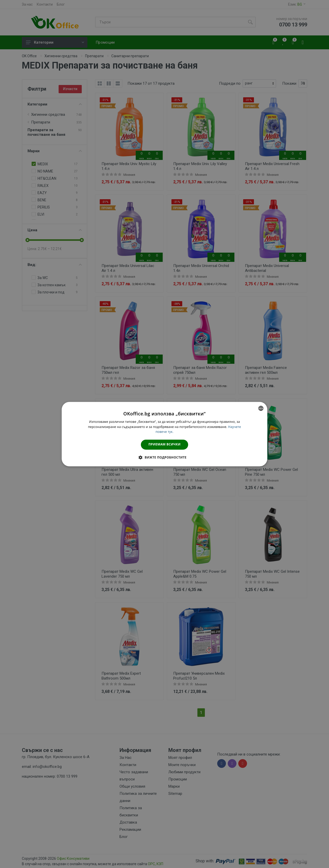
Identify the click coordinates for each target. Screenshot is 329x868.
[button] (164, 457)
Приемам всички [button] (165, 445)
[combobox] (261, 408)
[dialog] (164, 434)
